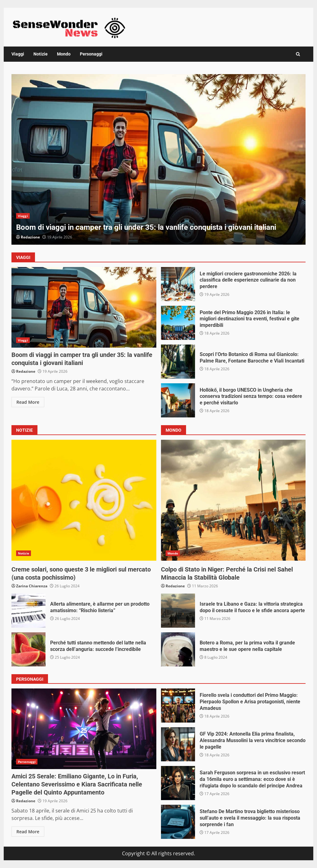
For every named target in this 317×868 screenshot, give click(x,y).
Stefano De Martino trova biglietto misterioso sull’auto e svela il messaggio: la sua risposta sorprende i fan (178, 822)
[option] (158, 159)
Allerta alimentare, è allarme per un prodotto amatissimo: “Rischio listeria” (28, 611)
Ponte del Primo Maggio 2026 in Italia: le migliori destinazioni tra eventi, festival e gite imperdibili (178, 323)
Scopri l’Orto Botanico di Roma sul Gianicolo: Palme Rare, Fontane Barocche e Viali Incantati (178, 362)
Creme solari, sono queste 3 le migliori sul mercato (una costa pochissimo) (84, 500)
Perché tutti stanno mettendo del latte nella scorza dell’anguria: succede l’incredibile (28, 649)
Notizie (41, 54)
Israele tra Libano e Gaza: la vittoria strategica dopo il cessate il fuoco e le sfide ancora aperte (178, 611)
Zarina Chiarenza (32, 586)
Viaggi (18, 54)
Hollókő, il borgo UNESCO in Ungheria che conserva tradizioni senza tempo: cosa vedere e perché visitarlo (178, 400)
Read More (28, 402)
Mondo (64, 54)
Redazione (30, 237)
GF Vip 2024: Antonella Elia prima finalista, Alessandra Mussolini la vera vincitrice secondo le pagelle (178, 744)
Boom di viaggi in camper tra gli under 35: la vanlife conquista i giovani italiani (158, 159)
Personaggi (91, 54)
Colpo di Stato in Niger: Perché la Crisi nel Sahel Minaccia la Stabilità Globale (233, 500)
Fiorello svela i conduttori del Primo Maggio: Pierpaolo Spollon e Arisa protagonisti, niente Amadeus (178, 706)
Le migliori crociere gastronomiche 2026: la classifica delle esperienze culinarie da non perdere (178, 284)
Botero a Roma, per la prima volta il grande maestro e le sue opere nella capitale (178, 649)
